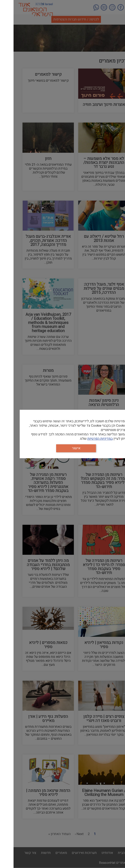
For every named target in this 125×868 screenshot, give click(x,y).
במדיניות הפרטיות (86, 439)
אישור (63, 448)
